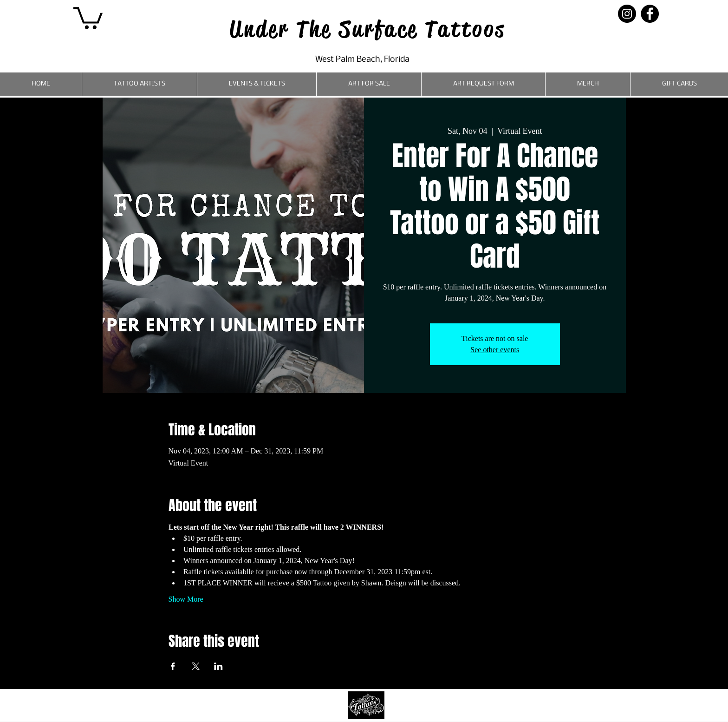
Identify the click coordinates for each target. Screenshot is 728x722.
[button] (88, 17)
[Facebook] (650, 14)
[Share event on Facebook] (173, 666)
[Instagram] (627, 14)
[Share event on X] (196, 666)
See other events (495, 350)
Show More (186, 599)
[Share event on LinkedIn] (218, 666)
